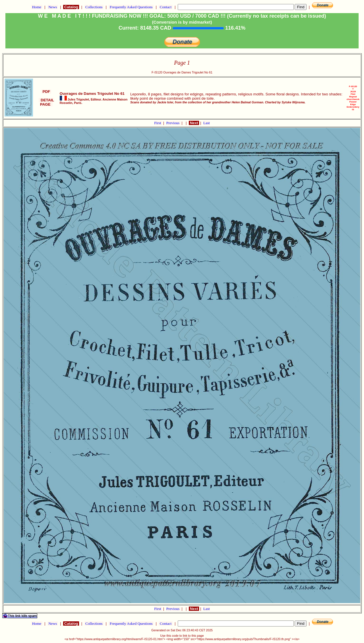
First (158, 123)
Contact (166, 7)
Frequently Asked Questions (131, 7)
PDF (46, 92)
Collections (94, 7)
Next (194, 123)
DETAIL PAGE (46, 102)
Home (37, 7)
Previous (173, 123)
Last (207, 123)
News (53, 7)
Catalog (71, 7)
